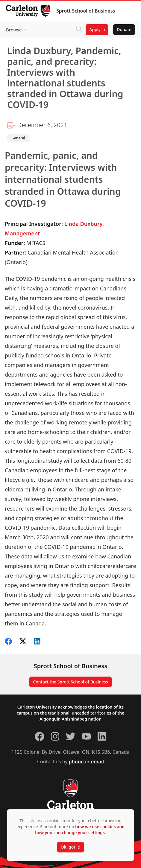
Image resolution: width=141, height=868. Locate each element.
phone (77, 762)
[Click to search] (79, 30)
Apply (95, 29)
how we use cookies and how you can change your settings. (80, 830)
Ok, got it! (70, 847)
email (97, 762)
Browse (14, 30)
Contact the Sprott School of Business (70, 682)
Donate (124, 29)
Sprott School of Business (86, 11)
